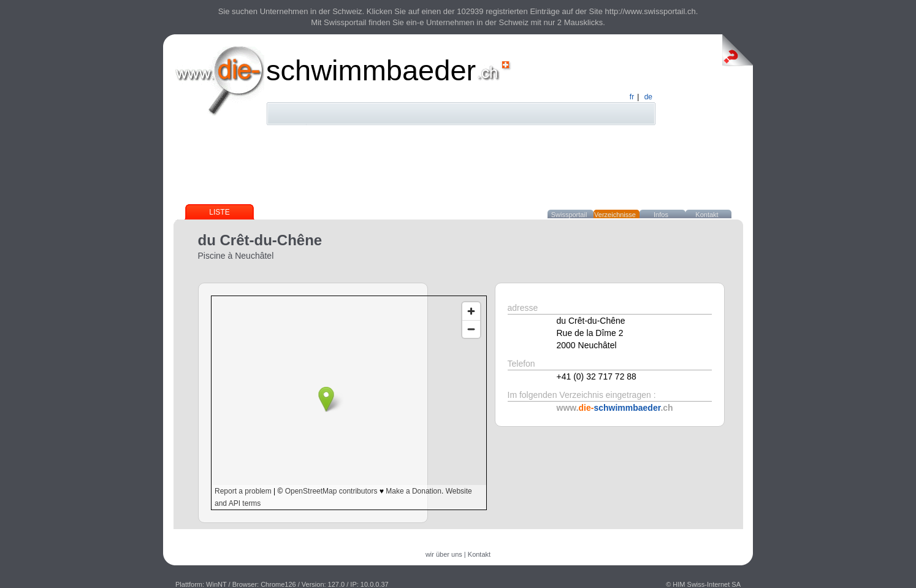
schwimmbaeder (371, 70)
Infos (661, 215)
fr (632, 97)
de (648, 97)
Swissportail (569, 215)
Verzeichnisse (615, 215)
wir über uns (444, 554)
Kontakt (707, 215)
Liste (219, 212)
